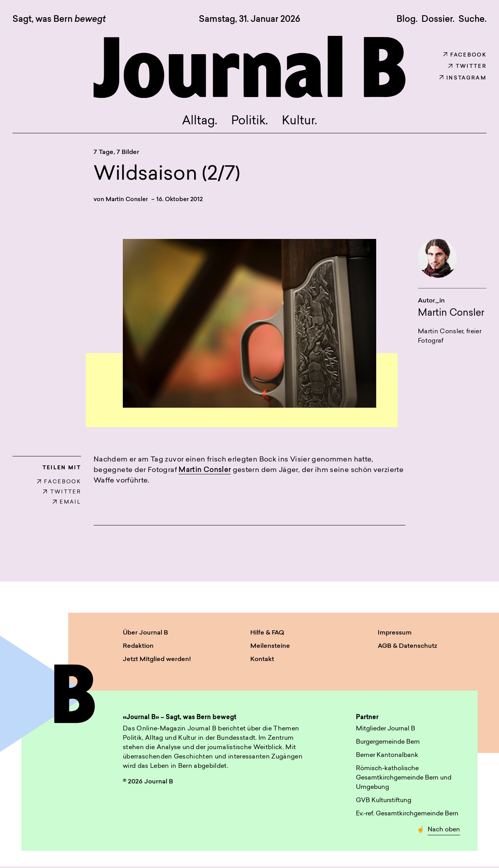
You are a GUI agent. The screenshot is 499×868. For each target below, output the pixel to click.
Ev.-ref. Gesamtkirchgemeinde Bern (407, 815)
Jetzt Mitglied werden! (157, 661)
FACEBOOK (59, 483)
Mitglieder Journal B (386, 730)
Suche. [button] (472, 19)
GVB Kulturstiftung (384, 802)
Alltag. (198, 122)
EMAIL (67, 504)
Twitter (467, 66)
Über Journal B (145, 635)
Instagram (463, 78)
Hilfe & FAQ (267, 635)
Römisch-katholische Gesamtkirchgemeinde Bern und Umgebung (404, 780)
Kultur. (302, 122)
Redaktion (138, 648)
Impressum (395, 635)
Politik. (250, 122)
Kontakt (262, 661)
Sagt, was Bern (59, 20)
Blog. (407, 19)
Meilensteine (270, 648)
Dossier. (438, 19)
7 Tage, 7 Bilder (116, 154)
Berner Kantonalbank (387, 757)
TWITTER (62, 494)
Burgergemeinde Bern (388, 744)
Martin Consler (127, 201)
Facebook (465, 55)
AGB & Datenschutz (407, 648)
